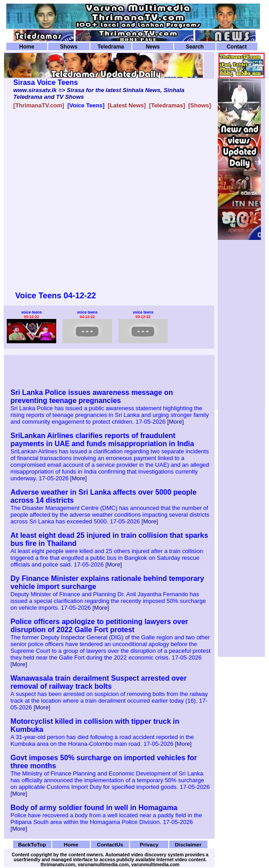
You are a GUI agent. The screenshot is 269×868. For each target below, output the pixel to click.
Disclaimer (188, 844)
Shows (69, 47)
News (153, 47)
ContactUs (110, 844)
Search (195, 47)
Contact (237, 47)
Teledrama (111, 47)
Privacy (149, 844)
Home (27, 47)
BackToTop (32, 844)
